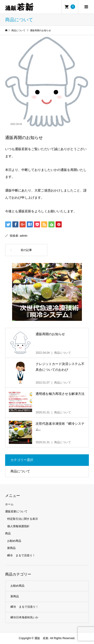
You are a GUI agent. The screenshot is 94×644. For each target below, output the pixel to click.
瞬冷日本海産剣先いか (24, 617)
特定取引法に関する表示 (23, 519)
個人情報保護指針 (18, 526)
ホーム (9, 504)
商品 (8, 533)
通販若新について (16, 511)
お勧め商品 (14, 541)
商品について (20, 471)
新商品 (11, 548)
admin (24, 236)
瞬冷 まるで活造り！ (21, 555)
